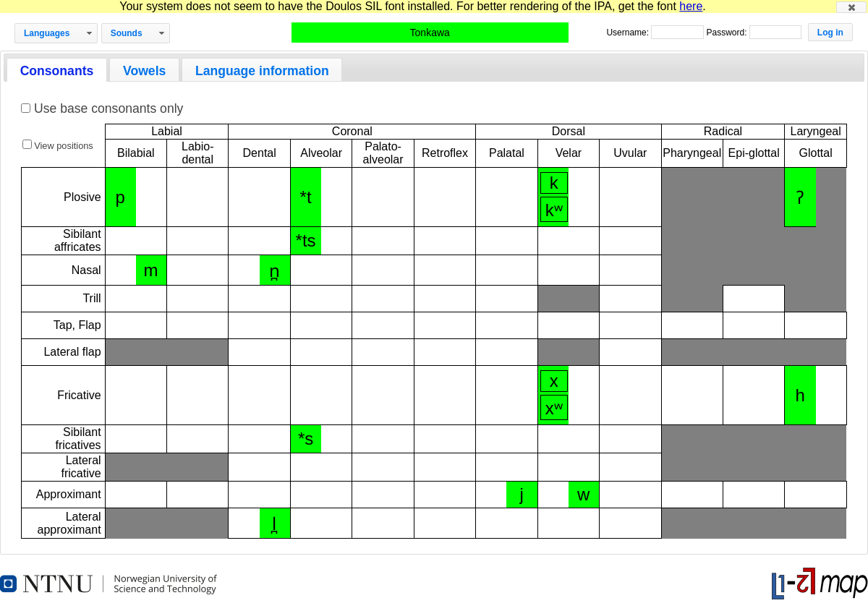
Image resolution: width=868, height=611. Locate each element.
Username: (629, 33)
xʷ (554, 408)
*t (306, 197)
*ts (306, 240)
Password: (727, 33)
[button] (851, 7)
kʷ (554, 210)
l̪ (274, 524)
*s (306, 439)
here (691, 6)
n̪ (275, 271)
